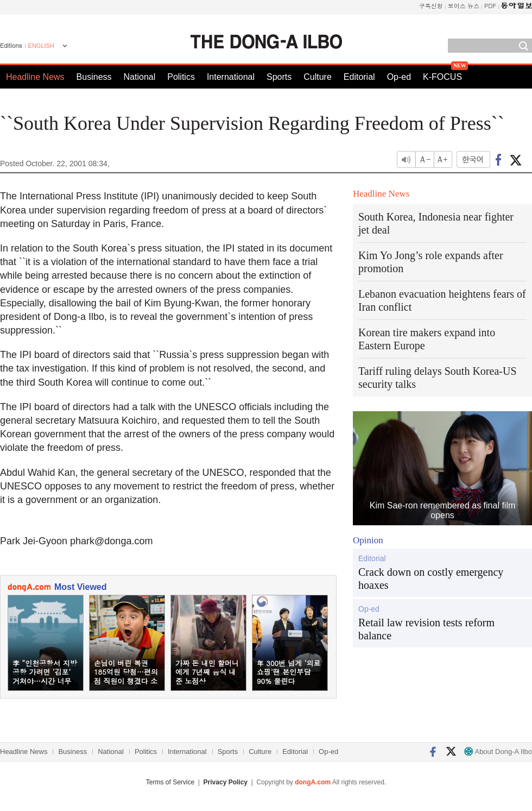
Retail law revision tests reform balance (426, 629)
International (231, 77)
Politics (181, 77)
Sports (279, 77)
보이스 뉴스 (464, 6)
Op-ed (399, 77)
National (140, 77)
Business (94, 77)
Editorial (359, 77)
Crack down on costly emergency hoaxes (431, 579)
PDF (490, 6)
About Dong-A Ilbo (498, 752)
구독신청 (431, 6)
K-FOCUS (442, 77)
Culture (318, 77)
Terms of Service (170, 782)
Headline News (35, 77)
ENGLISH (41, 46)
